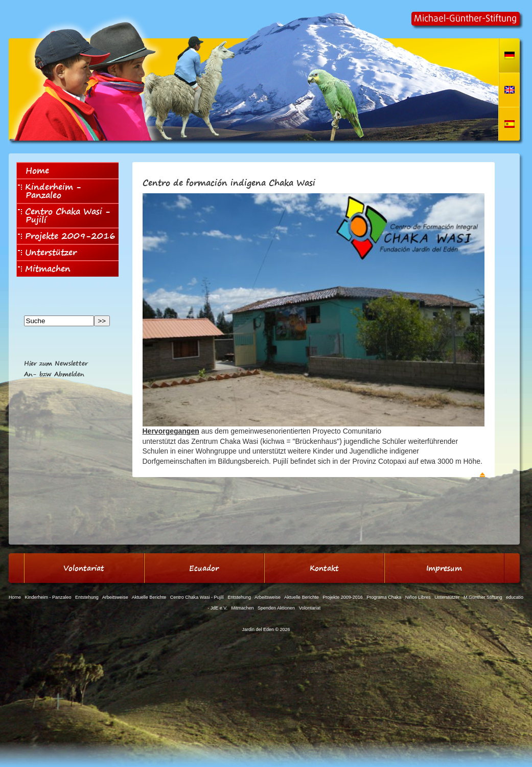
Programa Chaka (384, 597)
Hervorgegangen (171, 431)
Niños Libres (418, 597)
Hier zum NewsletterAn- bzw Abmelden (56, 369)
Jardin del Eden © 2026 (266, 629)
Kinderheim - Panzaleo (50, 191)
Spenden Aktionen (276, 608)
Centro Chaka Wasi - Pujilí (64, 215)
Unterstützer (47, 252)
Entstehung (87, 597)
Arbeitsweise (115, 597)
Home (37, 170)
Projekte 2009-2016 (67, 236)
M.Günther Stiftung (483, 597)
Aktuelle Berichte (149, 597)
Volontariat (310, 608)
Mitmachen (44, 268)
